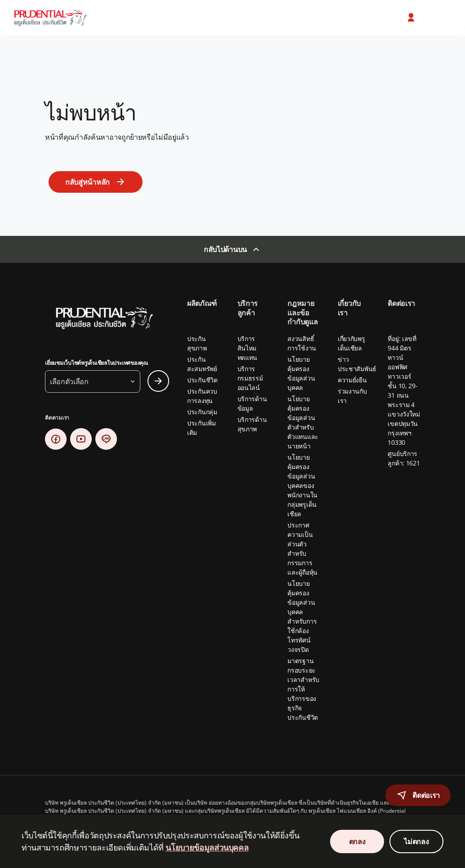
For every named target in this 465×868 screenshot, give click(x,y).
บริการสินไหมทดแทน (248, 348)
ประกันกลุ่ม (202, 412)
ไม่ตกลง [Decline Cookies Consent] (416, 841)
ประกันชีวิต (202, 380)
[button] (412, 18)
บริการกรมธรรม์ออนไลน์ (250, 378)
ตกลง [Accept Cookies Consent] (357, 841)
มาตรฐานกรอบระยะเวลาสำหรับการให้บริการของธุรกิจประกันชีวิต (303, 689)
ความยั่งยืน (352, 380)
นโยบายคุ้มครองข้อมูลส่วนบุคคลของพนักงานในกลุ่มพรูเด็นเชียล (302, 485)
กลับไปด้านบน (225, 249)
